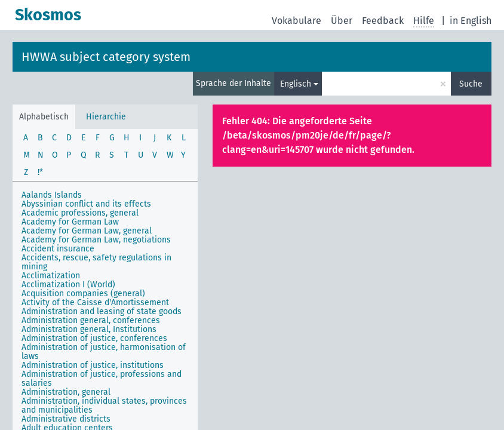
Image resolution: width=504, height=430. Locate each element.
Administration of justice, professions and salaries (102, 379)
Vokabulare (296, 21)
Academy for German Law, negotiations (96, 240)
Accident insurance (58, 249)
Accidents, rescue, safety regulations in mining (96, 262)
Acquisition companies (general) (83, 294)
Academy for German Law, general (87, 231)
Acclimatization (51, 276)
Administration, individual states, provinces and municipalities (104, 406)
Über (342, 21)
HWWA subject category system (106, 57)
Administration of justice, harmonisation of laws (104, 352)
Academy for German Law (70, 222)
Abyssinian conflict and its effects (86, 204)
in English (471, 21)
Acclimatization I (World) (68, 285)
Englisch (296, 84)
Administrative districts (66, 419)
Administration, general (66, 392)
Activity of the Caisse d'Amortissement (95, 302)
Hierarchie (106, 117)
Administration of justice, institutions (93, 365)
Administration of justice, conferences (94, 338)
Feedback (383, 21)
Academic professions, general (80, 213)
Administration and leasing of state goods (102, 311)
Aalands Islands (52, 195)
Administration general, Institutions (89, 329)
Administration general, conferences (91, 320)
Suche (471, 84)
